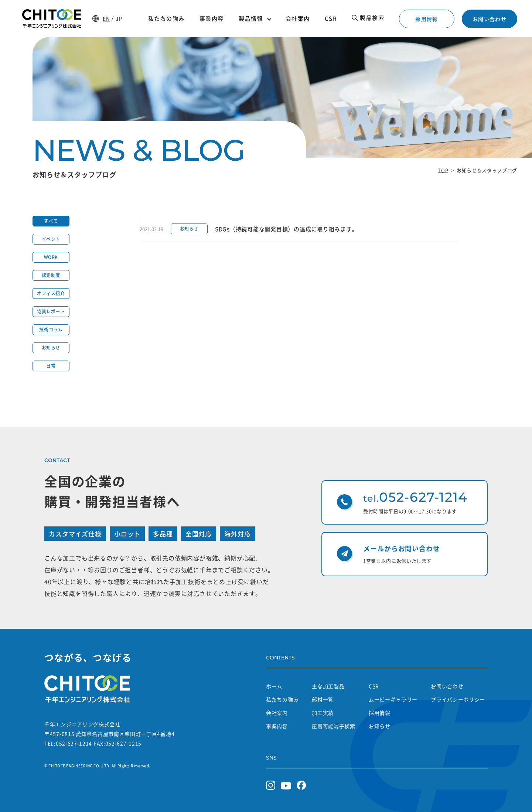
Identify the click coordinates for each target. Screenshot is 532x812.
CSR (374, 686)
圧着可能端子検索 (334, 726)
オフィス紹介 (51, 293)
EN (106, 18)
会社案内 (277, 713)
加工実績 (323, 713)
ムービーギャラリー (393, 699)
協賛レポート (51, 311)
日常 (51, 366)
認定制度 (51, 275)
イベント (51, 239)
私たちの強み (282, 699)
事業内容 (277, 726)
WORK (51, 257)
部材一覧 (323, 699)
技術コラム (51, 330)
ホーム (274, 686)
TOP (443, 170)
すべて (51, 221)
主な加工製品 (328, 686)
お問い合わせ (490, 19)
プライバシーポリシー (458, 699)
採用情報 (427, 19)
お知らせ (51, 348)
